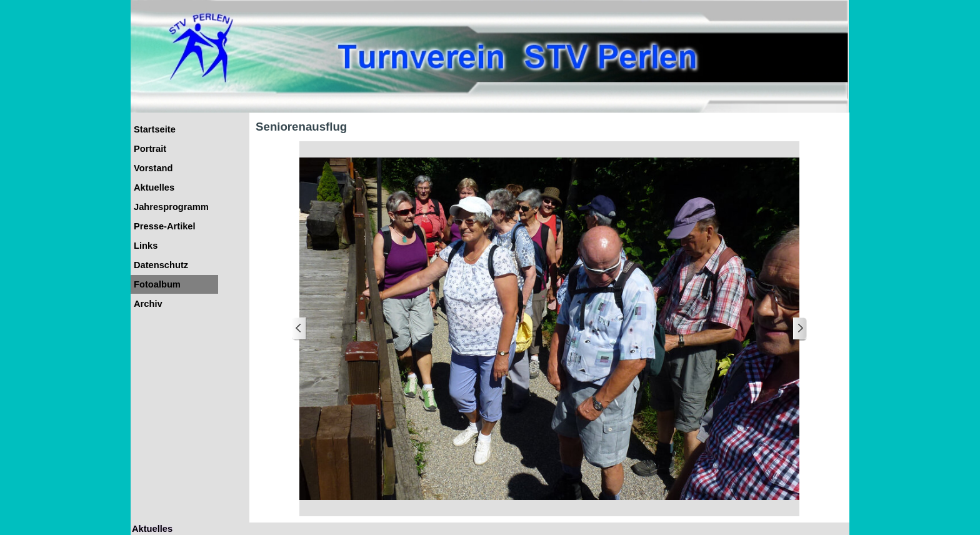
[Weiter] (799, 329)
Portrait (150, 149)
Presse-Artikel (165, 226)
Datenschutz (161, 265)
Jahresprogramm (171, 207)
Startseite (155, 129)
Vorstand (153, 168)
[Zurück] (299, 329)
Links (146, 246)
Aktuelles (154, 187)
